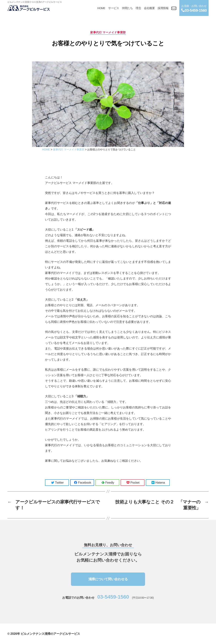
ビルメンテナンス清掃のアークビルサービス (50, 634)
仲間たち (127, 8)
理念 (138, 8)
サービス (114, 8)
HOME (101, 8)
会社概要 (149, 8)
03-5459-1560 (113, 597)
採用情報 (163, 8)
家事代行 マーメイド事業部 (108, 32)
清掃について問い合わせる (108, 579)
